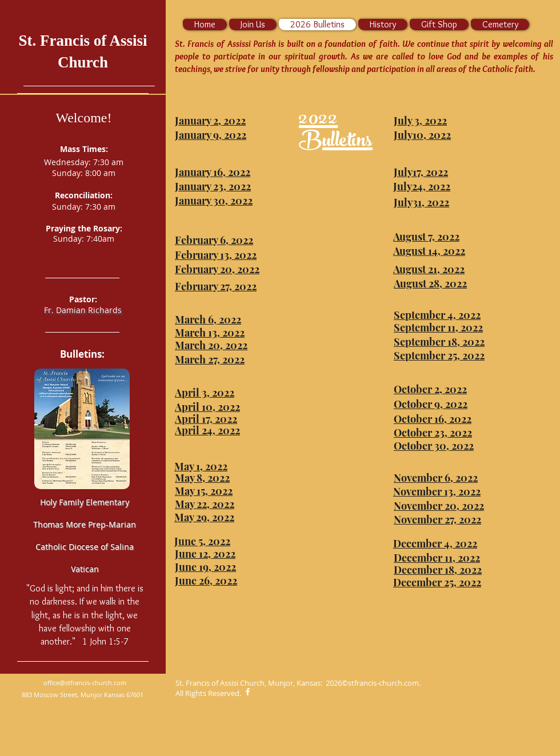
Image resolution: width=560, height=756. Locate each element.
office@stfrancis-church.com (85, 683)
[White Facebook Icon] (248, 692)
